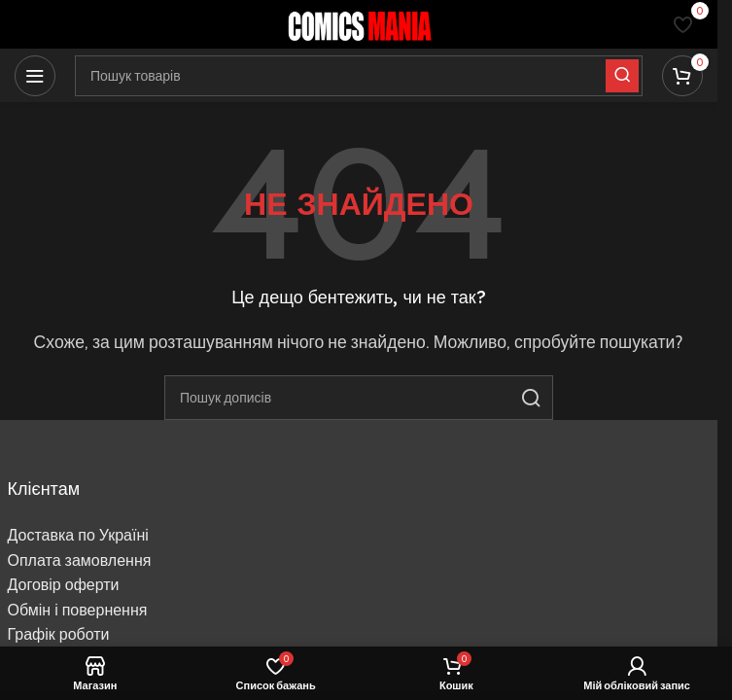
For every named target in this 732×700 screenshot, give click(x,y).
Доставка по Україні (78, 535)
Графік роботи (59, 634)
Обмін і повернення (78, 610)
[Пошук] (359, 398)
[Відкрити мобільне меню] (35, 76)
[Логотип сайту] (359, 23)
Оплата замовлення (80, 560)
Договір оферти (64, 585)
